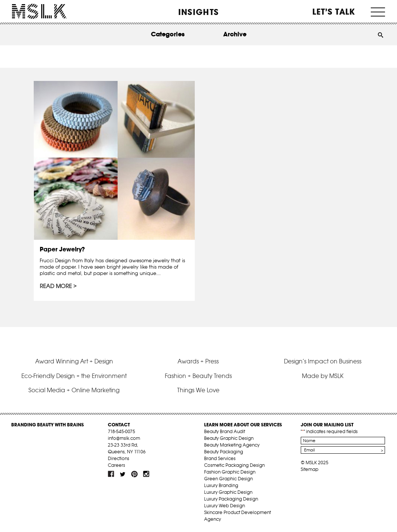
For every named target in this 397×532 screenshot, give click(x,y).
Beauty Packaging (224, 452)
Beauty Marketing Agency (232, 445)
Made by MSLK (323, 376)
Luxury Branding (221, 485)
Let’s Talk (334, 12)
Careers (116, 465)
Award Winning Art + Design (74, 361)
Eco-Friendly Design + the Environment (74, 376)
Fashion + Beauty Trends (198, 376)
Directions (119, 458)
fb (111, 474)
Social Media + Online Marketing (74, 390)
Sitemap (310, 469)
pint (134, 474)
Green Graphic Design (228, 479)
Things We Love (198, 390)
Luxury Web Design (225, 506)
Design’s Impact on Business (323, 361)
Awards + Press (198, 361)
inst (146, 474)
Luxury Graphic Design (228, 492)
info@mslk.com (124, 438)
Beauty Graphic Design (229, 438)
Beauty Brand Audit (225, 431)
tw (123, 474)
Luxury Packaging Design (231, 499)
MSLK (39, 11)
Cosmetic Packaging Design (234, 465)
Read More (56, 286)
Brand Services (220, 458)
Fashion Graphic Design (230, 472)
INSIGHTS (198, 12)
